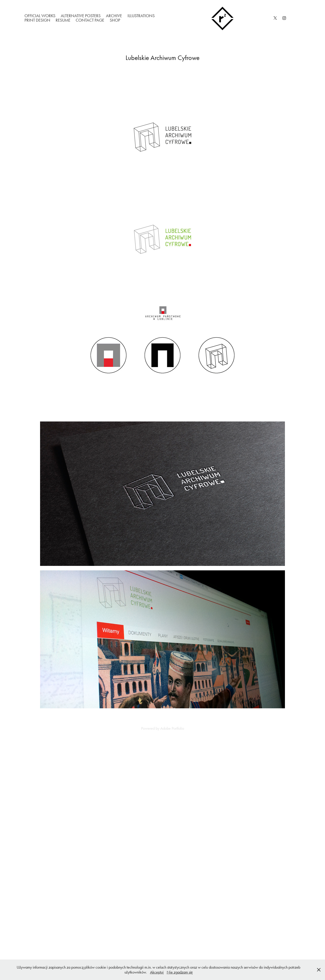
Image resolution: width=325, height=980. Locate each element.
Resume (63, 20)
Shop (115, 20)
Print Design (37, 20)
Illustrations (141, 16)
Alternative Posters (81, 16)
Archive (114, 16)
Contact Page (90, 20)
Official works (40, 16)
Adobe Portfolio (172, 728)
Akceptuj (157, 972)
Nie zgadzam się (180, 972)
